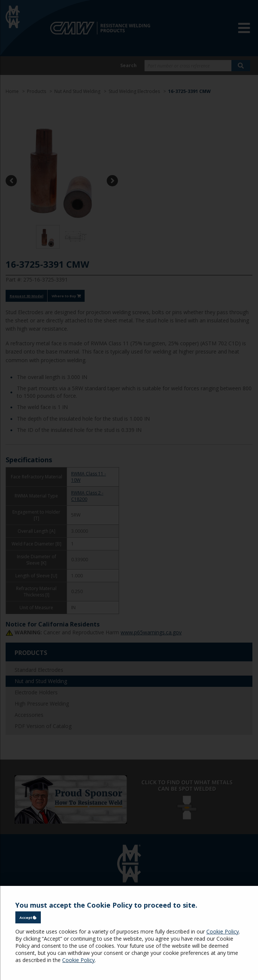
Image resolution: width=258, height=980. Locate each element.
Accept (28, 918)
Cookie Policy (223, 931)
